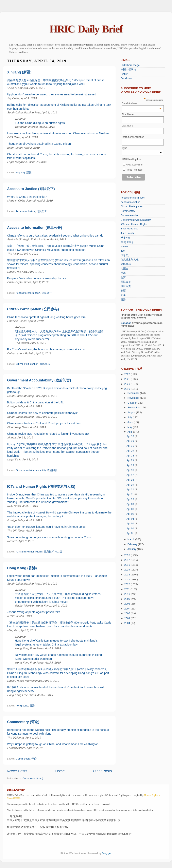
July (130, 417)
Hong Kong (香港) (22, 568)
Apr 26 (131, 446)
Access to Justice (25, 211)
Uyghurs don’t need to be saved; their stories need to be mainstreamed (52, 94)
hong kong (22, 706)
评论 (34, 759)
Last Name (128, 126)
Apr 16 (131, 480)
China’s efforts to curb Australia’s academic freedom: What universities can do (55, 236)
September (134, 408)
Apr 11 (130, 494)
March (131, 539)
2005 (128, 618)
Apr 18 (131, 470)
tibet (123, 251)
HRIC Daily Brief (86, 29)
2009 (128, 599)
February (133, 544)
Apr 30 (131, 436)
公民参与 (45, 364)
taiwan (124, 246)
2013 (128, 580)
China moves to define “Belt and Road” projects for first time (44, 423)
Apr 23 (131, 460)
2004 (128, 623)
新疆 (29, 173)
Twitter (124, 74)
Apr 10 (131, 499)
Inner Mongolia (129, 229)
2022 (128, 374)
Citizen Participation (27, 364)
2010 (128, 594)
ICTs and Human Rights (29, 552)
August (132, 413)
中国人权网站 (128, 69)
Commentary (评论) (23, 722)
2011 (127, 589)
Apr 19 (131, 465)
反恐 (123, 273)
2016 (128, 565)
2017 (128, 560)
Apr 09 (131, 504)
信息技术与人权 (53, 552)
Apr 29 (131, 441)
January (132, 549)
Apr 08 (131, 509)
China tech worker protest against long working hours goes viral (47, 317)
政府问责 (52, 470)
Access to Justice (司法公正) (31, 189)
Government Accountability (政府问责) (39, 380)
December (134, 393)
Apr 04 (131, 519)
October (132, 403)
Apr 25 (131, 451)
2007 (128, 609)
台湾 (123, 278)
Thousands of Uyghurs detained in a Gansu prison (39, 144)
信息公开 (47, 293)
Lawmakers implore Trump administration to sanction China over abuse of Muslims (58, 133)
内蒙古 (124, 269)
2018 (128, 555)
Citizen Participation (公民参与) (33, 309)
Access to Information (28, 293)
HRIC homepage (130, 65)
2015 (128, 570)
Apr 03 (131, 524)
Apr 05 (131, 514)
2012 (128, 584)
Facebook (126, 78)
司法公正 (42, 211)
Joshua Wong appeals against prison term (34, 612)
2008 (128, 604)
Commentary (23, 759)
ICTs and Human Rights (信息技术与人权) (41, 487)
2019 (128, 389)
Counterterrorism (130, 215)
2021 (128, 379)
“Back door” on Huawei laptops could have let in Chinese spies (46, 527)
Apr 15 (131, 485)
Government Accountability (31, 470)
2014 (128, 575)
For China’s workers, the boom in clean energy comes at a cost (46, 349)
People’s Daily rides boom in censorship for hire (37, 278)
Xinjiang (20, 173)
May (130, 427)
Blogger (107, 853)
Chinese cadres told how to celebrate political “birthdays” (43, 413)
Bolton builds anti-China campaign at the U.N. (35, 402)
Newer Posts (17, 771)
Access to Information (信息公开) (35, 228)
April (130, 432)
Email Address (142, 103)
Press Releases (134, 170)
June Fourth (127, 233)
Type (125, 148)
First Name (128, 114)
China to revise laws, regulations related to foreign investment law (48, 434)
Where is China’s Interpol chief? (27, 197)
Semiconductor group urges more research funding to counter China (49, 537)
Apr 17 (131, 475)
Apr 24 (131, 456)
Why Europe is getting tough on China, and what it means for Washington (53, 744)
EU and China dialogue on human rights (40, 123)
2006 (128, 613)
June (131, 422)
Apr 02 (131, 529)
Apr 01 (131, 533)
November (134, 398)
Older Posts (102, 771)
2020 (128, 384)
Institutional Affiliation (133, 137)
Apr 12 (131, 490)
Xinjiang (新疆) (19, 72)
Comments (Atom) (33, 779)
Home (60, 771)
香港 (32, 706)
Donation (126, 323)
